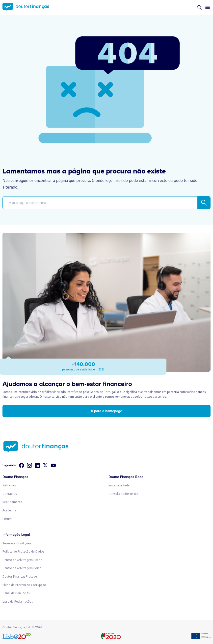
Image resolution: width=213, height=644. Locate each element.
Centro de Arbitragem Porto (22, 568)
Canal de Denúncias (16, 593)
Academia (9, 510)
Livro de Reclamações (18, 602)
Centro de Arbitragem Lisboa (22, 560)
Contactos (10, 494)
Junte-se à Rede (119, 485)
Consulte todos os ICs (123, 494)
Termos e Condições (17, 543)
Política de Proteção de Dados (23, 551)
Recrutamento (12, 502)
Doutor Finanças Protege (20, 576)
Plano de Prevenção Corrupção (24, 585)
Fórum (7, 519)
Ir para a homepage (106, 411)
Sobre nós (9, 485)
